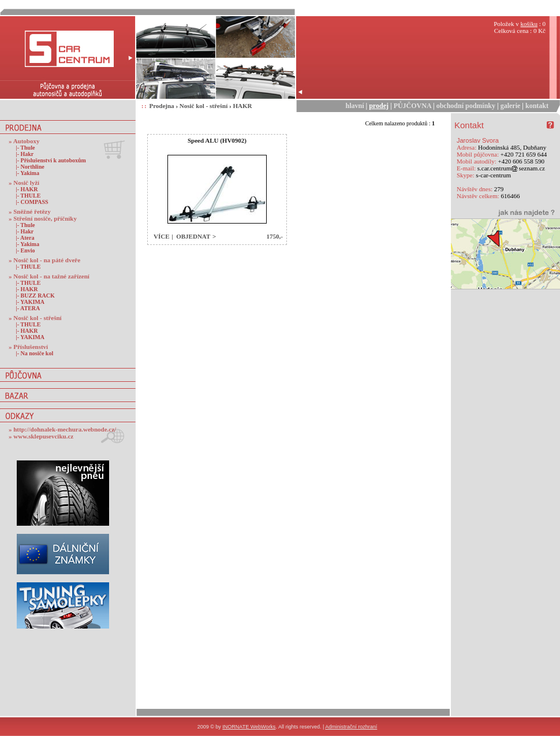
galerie (511, 106)
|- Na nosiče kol (32, 353)
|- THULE (26, 196)
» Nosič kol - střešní (35, 318)
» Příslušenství (28, 347)
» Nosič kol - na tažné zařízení (49, 276)
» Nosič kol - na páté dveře (44, 260)
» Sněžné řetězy (30, 211)
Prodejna (161, 106)
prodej (379, 106)
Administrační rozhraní (351, 727)
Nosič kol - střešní (204, 106)
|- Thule (23, 148)
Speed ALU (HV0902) (217, 140)
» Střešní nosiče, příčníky (43, 218)
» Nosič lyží (24, 183)
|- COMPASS (30, 202)
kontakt (537, 106)
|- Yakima (25, 173)
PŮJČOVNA (412, 106)
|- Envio (23, 250)
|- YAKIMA (28, 302)
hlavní (355, 106)
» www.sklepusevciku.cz (41, 436)
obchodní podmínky (466, 106)
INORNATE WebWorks (249, 727)
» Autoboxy (24, 141)
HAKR (242, 106)
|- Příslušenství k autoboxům (49, 160)
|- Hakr (23, 154)
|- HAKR (25, 189)
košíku (529, 24)
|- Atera (23, 238)
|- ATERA (26, 308)
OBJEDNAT (193, 236)
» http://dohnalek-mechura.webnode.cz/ (62, 429)
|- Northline (28, 167)
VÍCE (162, 236)
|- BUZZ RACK (33, 295)
